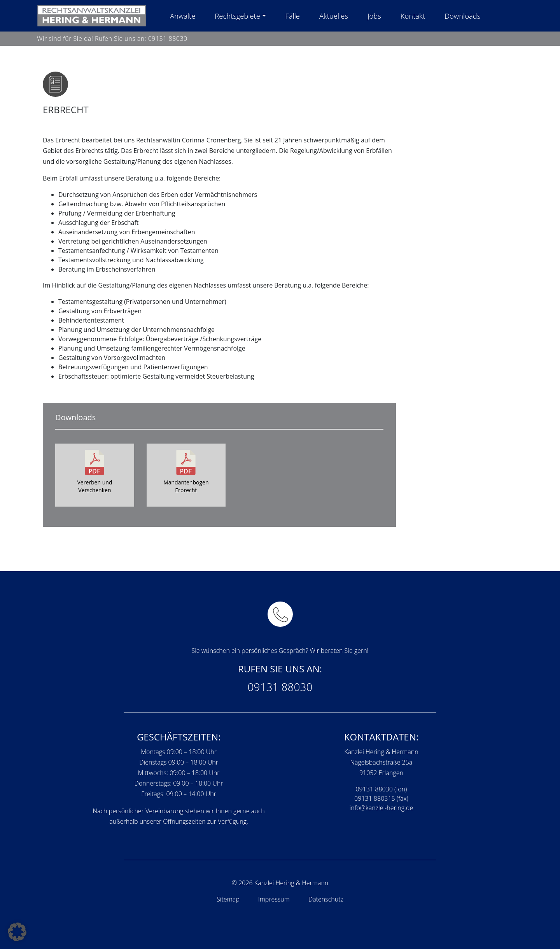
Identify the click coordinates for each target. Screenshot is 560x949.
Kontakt (413, 16)
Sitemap (228, 899)
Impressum (274, 899)
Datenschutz (326, 899)
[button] (17, 932)
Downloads (462, 16)
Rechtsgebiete (237, 16)
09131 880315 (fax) (381, 798)
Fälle (293, 16)
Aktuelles (334, 16)
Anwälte (183, 16)
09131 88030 (168, 39)
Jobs (374, 16)
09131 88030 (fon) (381, 789)
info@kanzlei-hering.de (381, 808)
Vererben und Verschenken (94, 486)
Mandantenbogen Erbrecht (186, 486)
